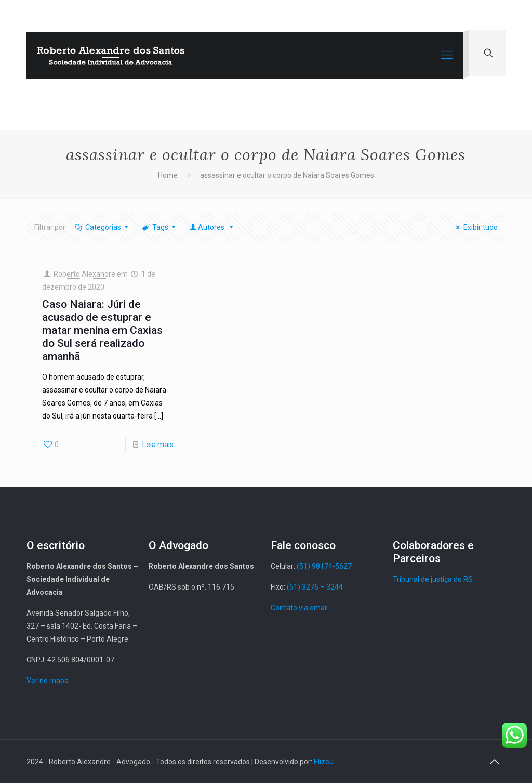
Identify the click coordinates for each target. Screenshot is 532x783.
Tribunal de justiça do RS (433, 579)
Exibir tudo (475, 227)
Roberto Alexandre (84, 274)
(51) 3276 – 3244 (315, 587)
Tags (160, 227)
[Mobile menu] (447, 55)
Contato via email (299, 608)
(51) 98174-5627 (324, 566)
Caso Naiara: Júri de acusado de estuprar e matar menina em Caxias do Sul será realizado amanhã (102, 330)
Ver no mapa (48, 681)
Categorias (102, 227)
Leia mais (158, 445)
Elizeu (324, 762)
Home (168, 175)
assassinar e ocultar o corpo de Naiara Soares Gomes (287, 175)
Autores (212, 227)
